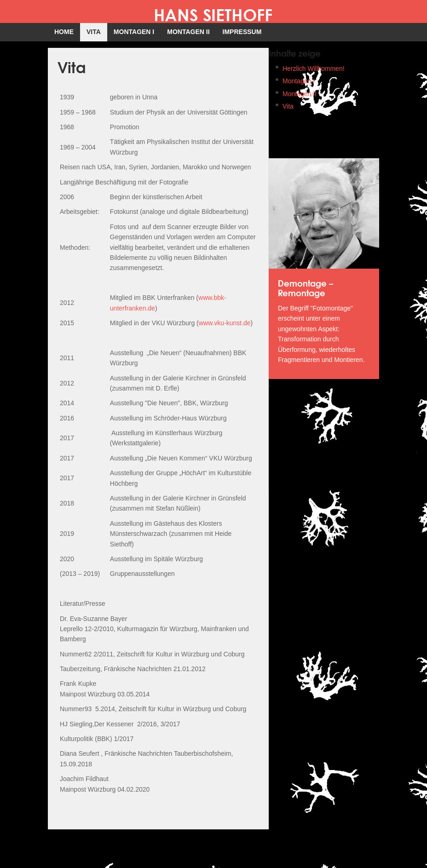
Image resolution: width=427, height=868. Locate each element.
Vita (288, 106)
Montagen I (299, 81)
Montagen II (300, 94)
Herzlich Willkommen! (314, 69)
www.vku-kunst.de (225, 323)
